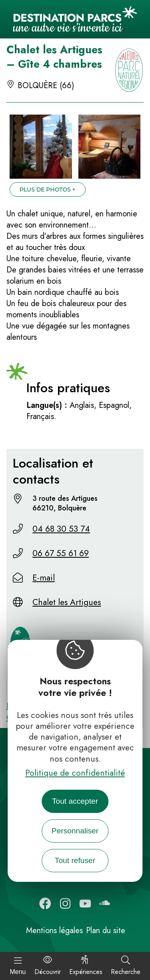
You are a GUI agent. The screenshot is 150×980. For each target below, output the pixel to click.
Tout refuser (75, 860)
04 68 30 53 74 (61, 529)
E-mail (44, 578)
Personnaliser (75, 831)
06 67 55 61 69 (61, 553)
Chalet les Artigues (67, 602)
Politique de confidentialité (75, 773)
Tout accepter (75, 801)
